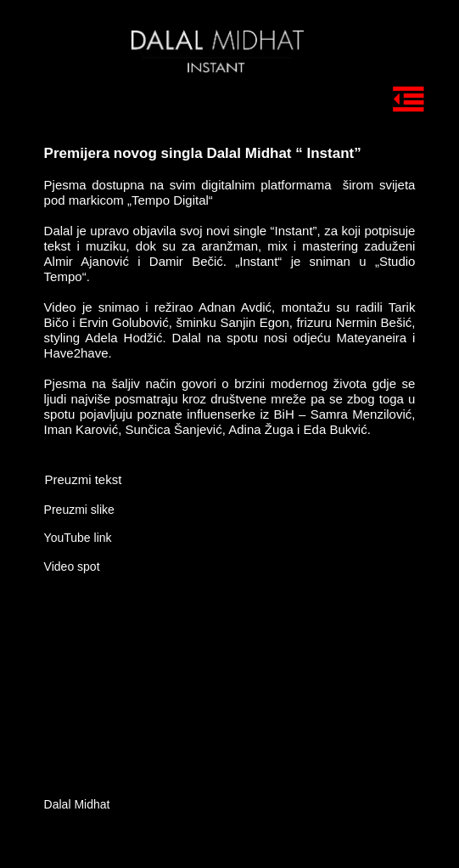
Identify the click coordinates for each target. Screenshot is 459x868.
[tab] (386, 52)
